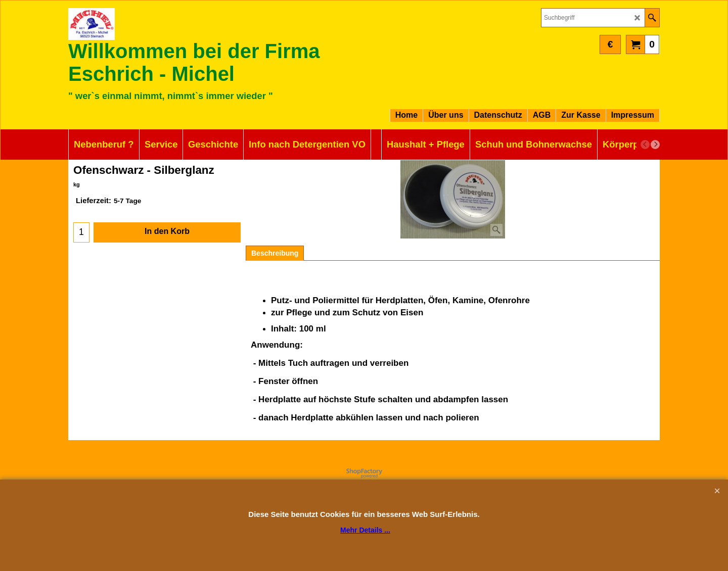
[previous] (645, 145)
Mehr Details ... (365, 530)
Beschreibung (275, 253)
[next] (655, 145)
